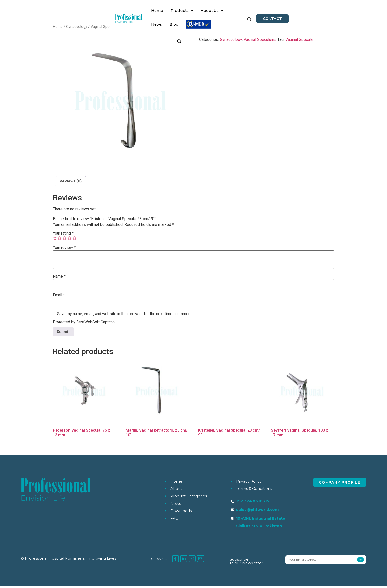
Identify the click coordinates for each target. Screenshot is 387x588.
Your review (64, 250)
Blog (227, 13)
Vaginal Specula (299, 42)
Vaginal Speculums (106, 29)
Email (59, 297)
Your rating (63, 236)
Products (155, 13)
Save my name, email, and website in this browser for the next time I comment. (125, 316)
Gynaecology (77, 29)
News (209, 13)
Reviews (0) (71, 183)
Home (130, 13)
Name (59, 279)
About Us (185, 13)
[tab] (71, 183)
